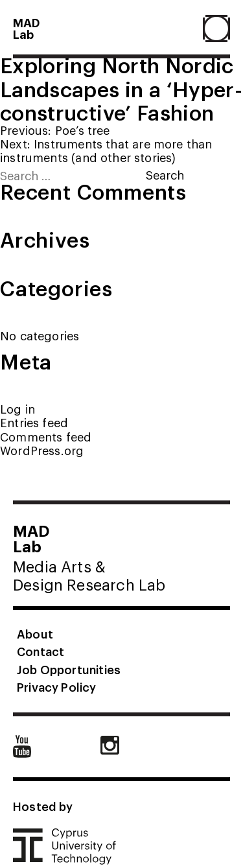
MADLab (27, 28)
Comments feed (46, 437)
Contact (40, 651)
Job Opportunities (69, 669)
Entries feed (34, 422)
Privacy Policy (57, 686)
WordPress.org (42, 450)
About (35, 633)
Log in (17, 409)
